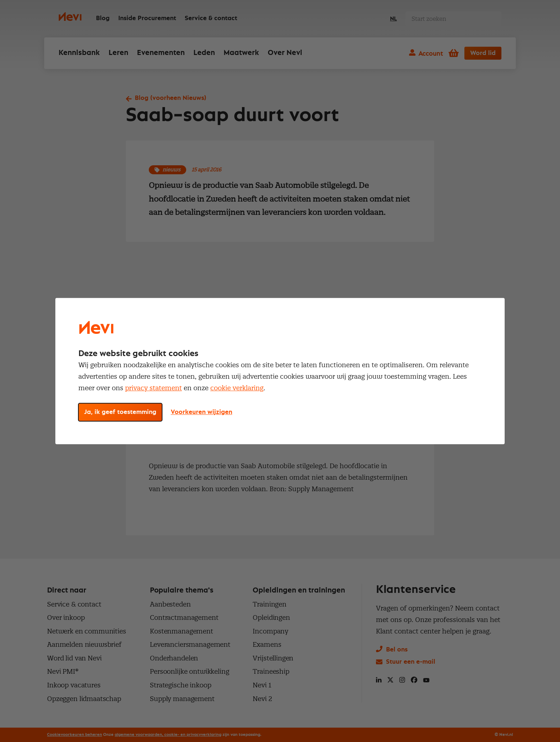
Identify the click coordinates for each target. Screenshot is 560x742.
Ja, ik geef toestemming (120, 412)
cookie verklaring (237, 388)
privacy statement (153, 388)
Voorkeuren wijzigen (201, 412)
